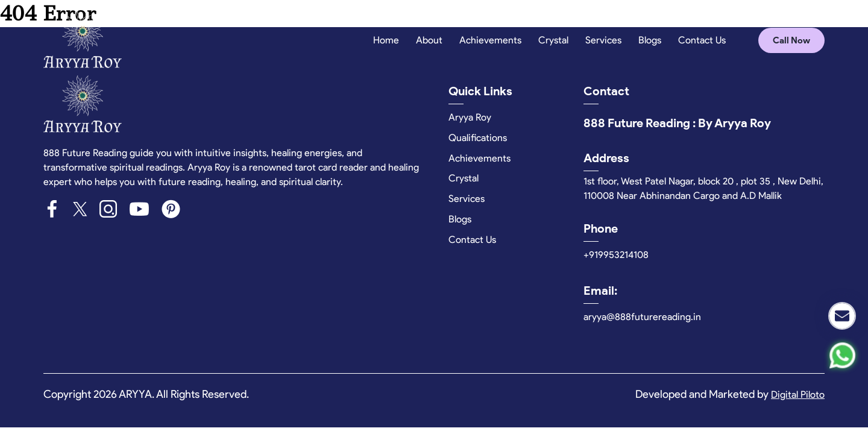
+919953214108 (616, 255)
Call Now (791, 40)
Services (603, 40)
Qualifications (478, 138)
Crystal (553, 40)
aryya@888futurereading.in (642, 317)
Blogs (650, 40)
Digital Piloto (798, 395)
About (429, 40)
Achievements (490, 40)
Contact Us (702, 40)
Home (386, 40)
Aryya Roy (470, 117)
